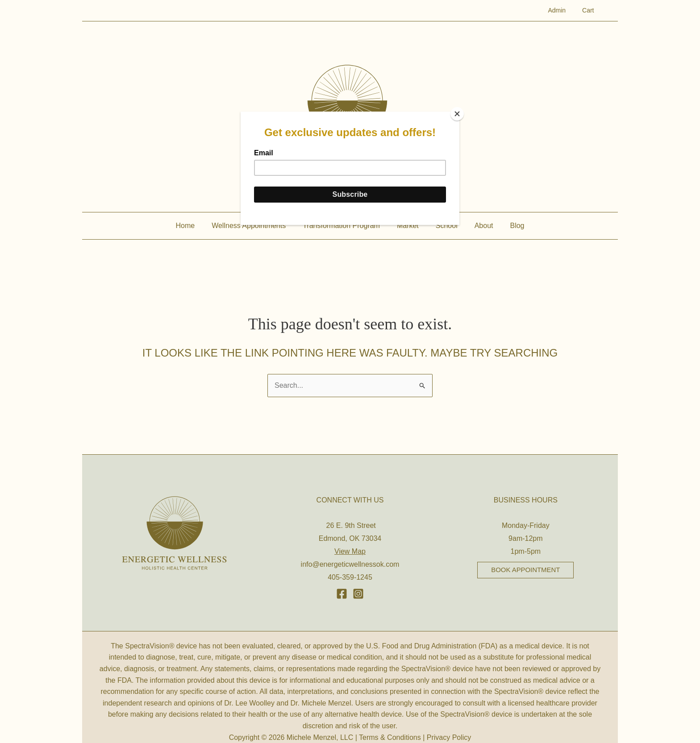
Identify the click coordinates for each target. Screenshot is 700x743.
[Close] (457, 114)
